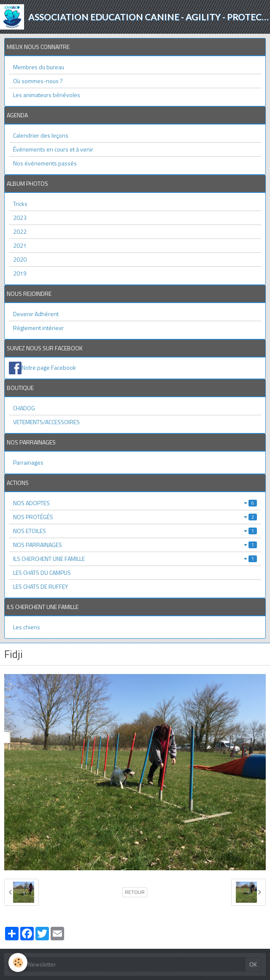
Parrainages (28, 462)
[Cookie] (18, 962)
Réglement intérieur (38, 328)
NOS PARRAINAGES (135, 545)
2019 (20, 273)
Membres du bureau (39, 67)
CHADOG (24, 408)
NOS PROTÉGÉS (135, 517)
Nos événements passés (45, 163)
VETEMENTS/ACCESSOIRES (46, 422)
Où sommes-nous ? (38, 81)
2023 (20, 218)
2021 (20, 245)
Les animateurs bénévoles (47, 95)
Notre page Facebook (49, 367)
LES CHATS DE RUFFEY (40, 586)
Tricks (20, 204)
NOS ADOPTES (135, 503)
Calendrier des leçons (41, 135)
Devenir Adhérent (36, 314)
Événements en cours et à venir (53, 149)
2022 (20, 231)
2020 (20, 259)
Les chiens (27, 627)
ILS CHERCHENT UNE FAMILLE (135, 559)
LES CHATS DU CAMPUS (42, 573)
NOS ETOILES (135, 531)
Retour (135, 892)
